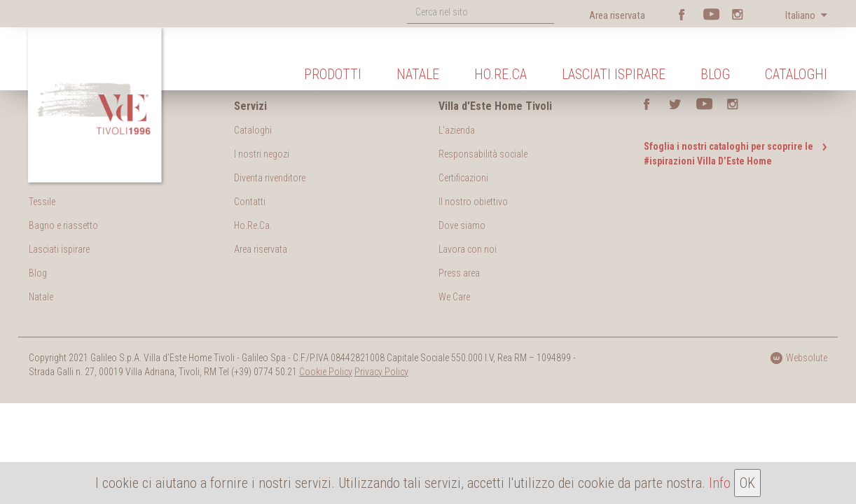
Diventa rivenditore (270, 178)
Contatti (250, 202)
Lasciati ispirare (614, 74)
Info (720, 483)
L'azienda (457, 130)
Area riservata (617, 15)
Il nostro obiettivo (473, 202)
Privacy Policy (381, 372)
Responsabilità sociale (483, 154)
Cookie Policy (326, 372)
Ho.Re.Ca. (253, 225)
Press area (459, 273)
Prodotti (333, 74)
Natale (418, 74)
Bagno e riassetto (63, 225)
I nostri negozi (262, 154)
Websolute (799, 358)
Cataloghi (796, 74)
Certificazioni (463, 178)
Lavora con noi (468, 249)
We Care (454, 297)
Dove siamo (462, 225)
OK (747, 483)
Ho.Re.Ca (501, 74)
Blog (715, 74)
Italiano (801, 15)
